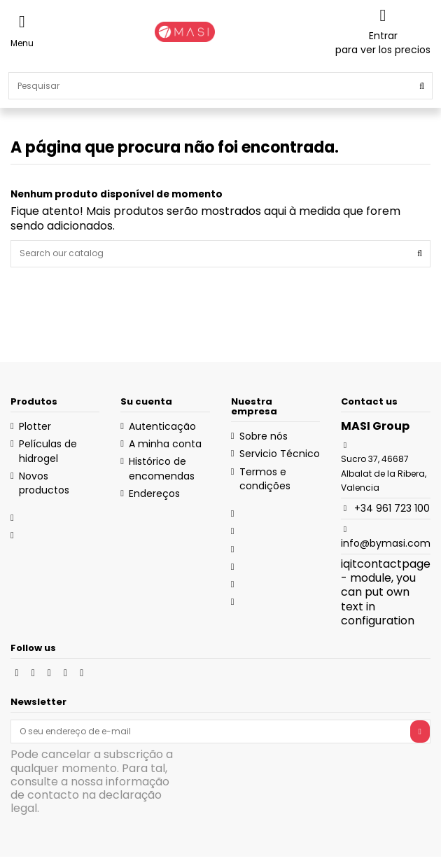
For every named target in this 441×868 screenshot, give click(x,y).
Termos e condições (265, 479)
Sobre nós (264, 436)
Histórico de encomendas (162, 468)
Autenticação (162, 426)
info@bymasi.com (386, 543)
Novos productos (44, 483)
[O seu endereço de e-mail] (211, 731)
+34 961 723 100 (392, 508)
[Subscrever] (420, 731)
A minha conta (165, 444)
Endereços (154, 493)
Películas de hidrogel (48, 451)
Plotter (35, 426)
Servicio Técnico (280, 454)
